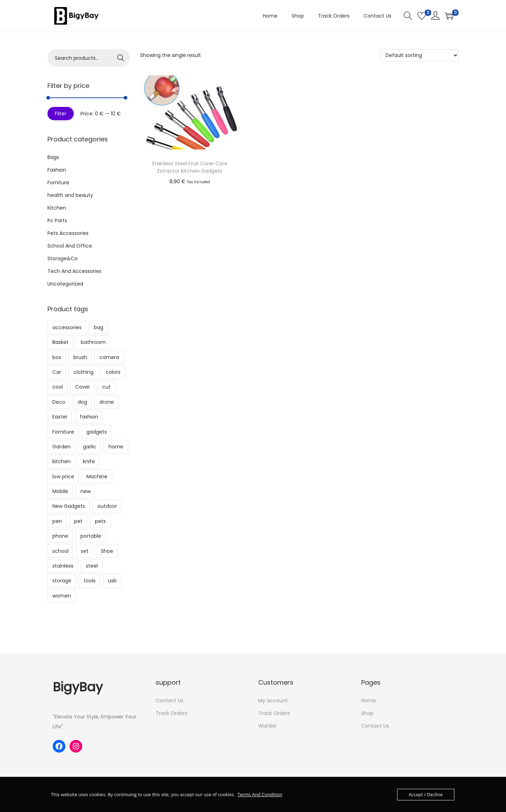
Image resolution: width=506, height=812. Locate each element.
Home (369, 701)
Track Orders (171, 713)
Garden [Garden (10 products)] (61, 447)
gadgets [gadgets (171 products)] (97, 432)
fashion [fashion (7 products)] (89, 417)
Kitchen (57, 208)
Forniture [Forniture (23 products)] (63, 432)
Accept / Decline (426, 794)
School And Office (70, 246)
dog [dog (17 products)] (82, 402)
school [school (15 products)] (60, 551)
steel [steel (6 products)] (92, 566)
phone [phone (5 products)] (60, 536)
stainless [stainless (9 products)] (63, 566)
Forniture (58, 183)
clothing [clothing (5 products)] (83, 372)
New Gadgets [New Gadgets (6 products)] (69, 506)
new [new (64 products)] (86, 491)
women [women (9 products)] (62, 596)
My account (273, 701)
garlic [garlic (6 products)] (90, 447)
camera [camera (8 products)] (109, 357)
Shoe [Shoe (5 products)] (107, 551)
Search (121, 58)
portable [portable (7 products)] (91, 536)
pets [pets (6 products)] (100, 521)
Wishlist (267, 726)
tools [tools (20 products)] (90, 581)
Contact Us (170, 701)
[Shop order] (419, 55)
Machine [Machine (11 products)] (97, 477)
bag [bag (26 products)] (99, 327)
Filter (61, 114)
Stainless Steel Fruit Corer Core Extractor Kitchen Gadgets (190, 167)
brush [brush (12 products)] (80, 357)
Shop (367, 713)
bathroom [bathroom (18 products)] (93, 342)
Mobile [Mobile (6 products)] (60, 491)
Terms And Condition (260, 794)
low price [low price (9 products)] (63, 477)
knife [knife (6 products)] (89, 461)
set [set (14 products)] (85, 551)
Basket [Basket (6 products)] (60, 342)
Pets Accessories (68, 233)
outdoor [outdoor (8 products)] (107, 506)
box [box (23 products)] (57, 357)
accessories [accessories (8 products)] (67, 327)
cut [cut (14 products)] (106, 387)
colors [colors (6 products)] (113, 372)
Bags (53, 157)
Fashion (57, 170)
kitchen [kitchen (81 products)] (61, 461)
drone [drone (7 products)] (107, 402)
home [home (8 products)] (116, 447)
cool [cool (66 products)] (58, 387)
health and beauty (70, 195)
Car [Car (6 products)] (57, 372)
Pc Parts (57, 220)
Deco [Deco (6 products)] (59, 402)
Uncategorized (65, 284)
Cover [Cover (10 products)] (83, 387)
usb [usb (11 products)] (112, 581)
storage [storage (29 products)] (62, 581)
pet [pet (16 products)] (78, 521)
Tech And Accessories (74, 271)
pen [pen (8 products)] (57, 521)
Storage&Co (63, 258)
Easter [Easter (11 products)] (60, 417)
